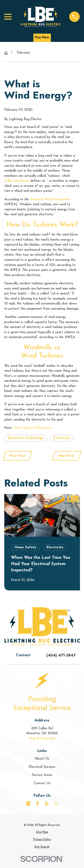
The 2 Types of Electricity (33, 428)
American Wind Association (50, 200)
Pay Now (42, 38)
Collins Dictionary (17, 181)
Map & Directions (42, 739)
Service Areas (42, 775)
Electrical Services (42, 767)
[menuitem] (42, 832)
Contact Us (42, 783)
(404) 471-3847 (61, 655)
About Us (42, 759)
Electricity (62, 438)
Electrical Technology (26, 438)
